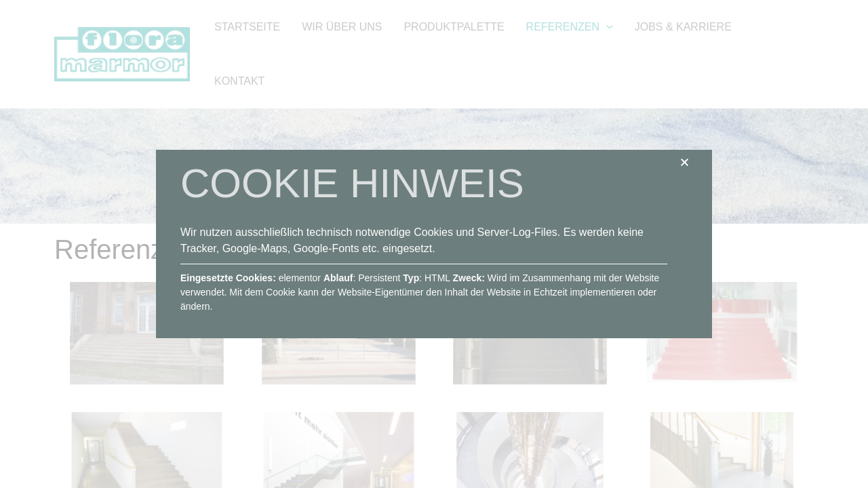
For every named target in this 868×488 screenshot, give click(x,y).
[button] (685, 162)
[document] (434, 244)
